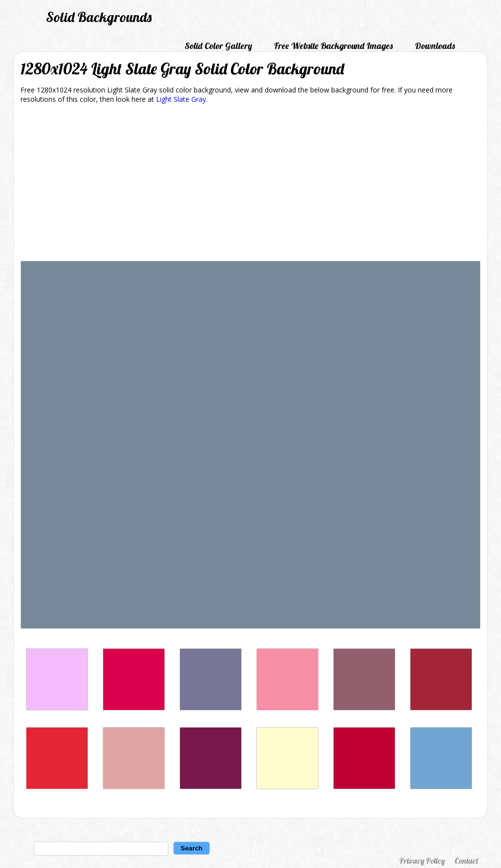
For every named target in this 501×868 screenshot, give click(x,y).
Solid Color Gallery (218, 46)
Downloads (435, 46)
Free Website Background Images (333, 46)
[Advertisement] (250, 184)
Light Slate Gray (181, 99)
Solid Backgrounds (99, 17)
